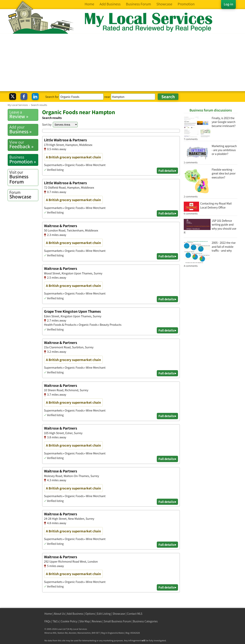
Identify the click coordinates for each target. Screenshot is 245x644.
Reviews (97, 621)
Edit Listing (104, 614)
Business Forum (24, 177)
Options (90, 614)
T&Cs (56, 621)
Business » (24, 129)
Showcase (24, 195)
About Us (59, 614)
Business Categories (145, 621)
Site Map (85, 621)
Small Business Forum (117, 621)
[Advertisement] (122, 62)
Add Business (75, 614)
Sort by (47, 124)
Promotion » (24, 160)
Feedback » (24, 145)
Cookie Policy (69, 621)
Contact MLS (135, 614)
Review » (24, 115)
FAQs (47, 621)
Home (48, 614)
